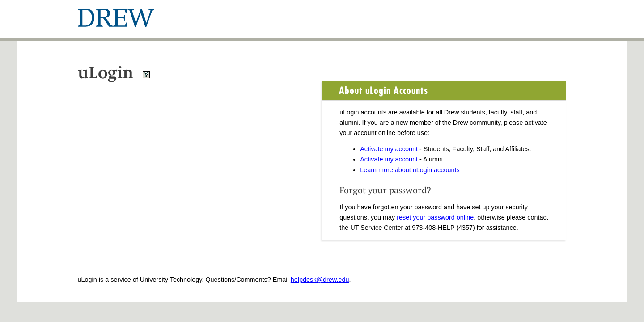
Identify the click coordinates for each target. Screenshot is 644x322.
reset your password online (435, 217)
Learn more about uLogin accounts (410, 170)
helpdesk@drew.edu (320, 280)
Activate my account (389, 149)
